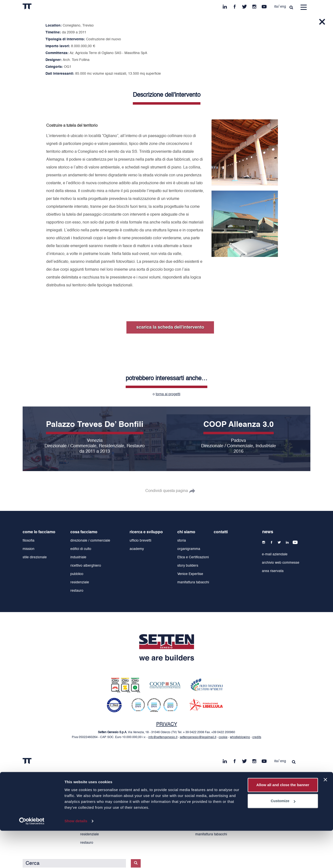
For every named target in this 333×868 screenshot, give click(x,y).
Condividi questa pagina (167, 491)
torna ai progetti (168, 394)
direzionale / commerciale (90, 541)
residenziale (80, 582)
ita (276, 7)
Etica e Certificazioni (193, 557)
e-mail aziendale (275, 554)
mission (29, 549)
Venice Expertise (190, 574)
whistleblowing (240, 737)
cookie (223, 737)
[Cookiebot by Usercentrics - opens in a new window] (32, 858)
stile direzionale (35, 557)
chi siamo (186, 532)
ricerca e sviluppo (146, 532)
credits (257, 737)
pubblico (77, 574)
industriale (78, 557)
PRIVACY (167, 725)
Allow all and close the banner (283, 822)
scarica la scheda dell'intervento (170, 327)
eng (283, 7)
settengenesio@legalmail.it (198, 737)
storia (182, 541)
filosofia (29, 541)
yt (264, 5)
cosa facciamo (84, 532)
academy (137, 549)
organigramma (189, 549)
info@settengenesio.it (163, 737)
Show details (76, 858)
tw (244, 5)
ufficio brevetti (140, 541)
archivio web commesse (281, 563)
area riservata (273, 571)
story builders (188, 566)
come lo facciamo (39, 532)
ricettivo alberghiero (86, 566)
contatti (221, 532)
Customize (283, 838)
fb (235, 5)
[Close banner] (325, 817)
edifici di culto (81, 549)
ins (254, 5)
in (225, 5)
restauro (77, 591)
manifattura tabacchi (193, 582)
